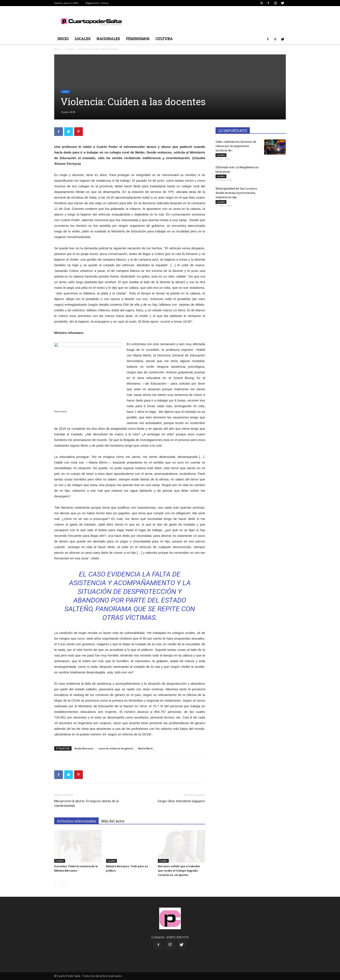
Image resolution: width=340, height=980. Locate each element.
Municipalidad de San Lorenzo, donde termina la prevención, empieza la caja (237, 193)
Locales (83, 39)
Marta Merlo (145, 748)
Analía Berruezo (84, 748)
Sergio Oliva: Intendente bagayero (181, 801)
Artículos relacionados (76, 821)
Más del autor (113, 821)
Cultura (164, 39)
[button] (262, 3)
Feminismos (138, 39)
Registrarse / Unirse (97, 3)
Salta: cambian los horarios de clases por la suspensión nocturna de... (236, 146)
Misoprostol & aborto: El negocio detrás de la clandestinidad (86, 803)
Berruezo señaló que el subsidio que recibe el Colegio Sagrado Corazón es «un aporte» (179, 871)
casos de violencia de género (116, 748)
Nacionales (108, 39)
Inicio (63, 39)
